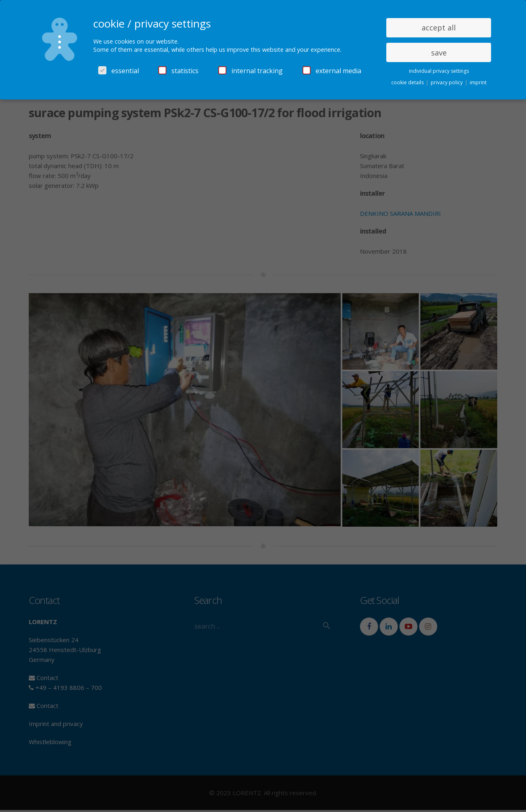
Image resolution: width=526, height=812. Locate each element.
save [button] (439, 53)
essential (119, 71)
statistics (178, 71)
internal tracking (250, 71)
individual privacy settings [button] (439, 71)
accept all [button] (439, 28)
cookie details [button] (408, 82)
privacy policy (447, 82)
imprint (478, 82)
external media (332, 71)
